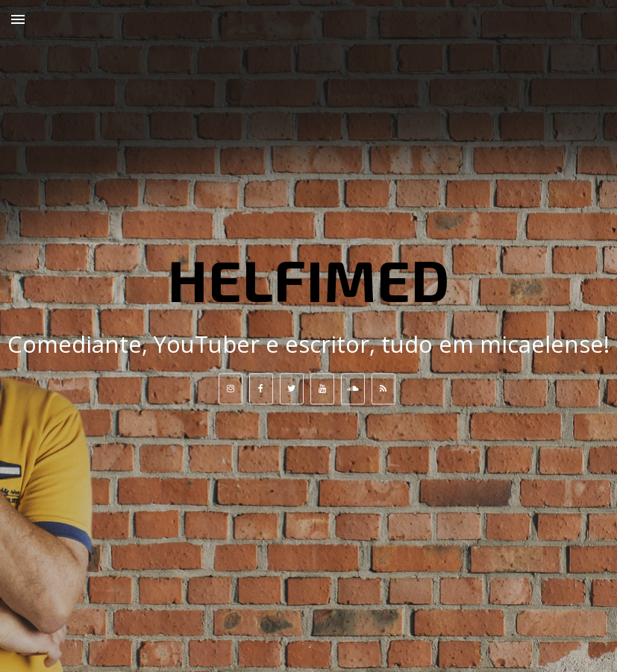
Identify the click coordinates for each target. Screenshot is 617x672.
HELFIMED (309, 279)
